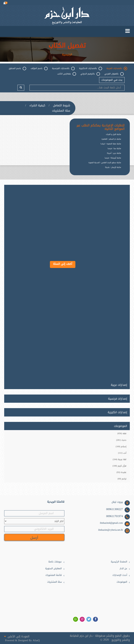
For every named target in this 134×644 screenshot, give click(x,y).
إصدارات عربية (119, 384)
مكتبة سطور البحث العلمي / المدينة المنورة (105, 163)
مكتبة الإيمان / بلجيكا (113, 167)
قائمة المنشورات (54, 575)
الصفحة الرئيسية (119, 562)
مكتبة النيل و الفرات (113, 134)
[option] (97, 170)
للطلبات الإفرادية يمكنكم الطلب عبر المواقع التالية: (101, 127)
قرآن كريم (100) (119, 466)
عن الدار (123, 569)
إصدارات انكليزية (117, 412)
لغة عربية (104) (120, 459)
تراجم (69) (122, 479)
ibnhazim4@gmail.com (111, 523)
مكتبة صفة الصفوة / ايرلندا (111, 144)
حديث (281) (121, 440)
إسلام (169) (121, 446)
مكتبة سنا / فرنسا (114, 148)
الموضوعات (122, 582)
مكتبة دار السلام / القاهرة (111, 139)
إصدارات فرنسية (118, 399)
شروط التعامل (62, 105)
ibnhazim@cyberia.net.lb (111, 530)
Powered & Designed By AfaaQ (22, 640)
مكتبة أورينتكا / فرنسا (113, 158)
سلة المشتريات (61, 111)
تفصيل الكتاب (67, 46)
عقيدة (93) (121, 472)
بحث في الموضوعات (112, 80)
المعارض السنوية (53, 569)
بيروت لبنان (117, 502)
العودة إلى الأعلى (17, 636)
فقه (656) (122, 433)
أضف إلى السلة (63, 264)
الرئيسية (67, 55)
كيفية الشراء (37, 105)
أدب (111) (122, 453)
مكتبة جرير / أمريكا (114, 153)
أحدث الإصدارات (120, 575)
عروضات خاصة (55, 562)
